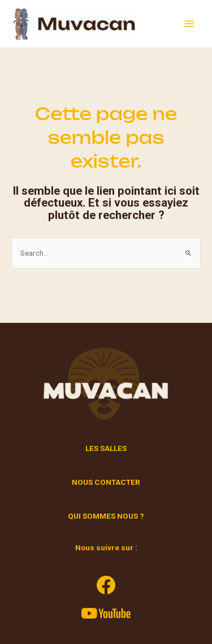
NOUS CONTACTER (106, 482)
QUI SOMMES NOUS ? (106, 516)
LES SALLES (106, 448)
